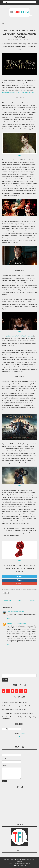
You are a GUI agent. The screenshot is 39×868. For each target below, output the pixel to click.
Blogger (23, 733)
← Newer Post (7, 601)
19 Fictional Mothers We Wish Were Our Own (15, 702)
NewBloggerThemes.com (19, 866)
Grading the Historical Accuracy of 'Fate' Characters (17, 706)
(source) (19, 486)
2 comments (27, 40)
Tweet (19, 577)
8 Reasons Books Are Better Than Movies (14, 710)
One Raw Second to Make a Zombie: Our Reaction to (19, 33)
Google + (19, 584)
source (19, 76)
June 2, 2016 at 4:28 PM (18, 612)
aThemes (17, 864)
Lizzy (9, 612)
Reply (9, 618)
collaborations (8, 589)
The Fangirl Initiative (21, 859)
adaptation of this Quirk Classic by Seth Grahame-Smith (18, 92)
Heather (9, 624)
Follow (19, 737)
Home (20, 601)
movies (14, 589)
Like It (19, 580)
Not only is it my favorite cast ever (17, 336)
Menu (4, 23)
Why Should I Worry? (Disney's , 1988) (18, 713)
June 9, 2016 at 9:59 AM (19, 624)
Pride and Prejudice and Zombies (24, 589)
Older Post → (33, 601)
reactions (34, 589)
